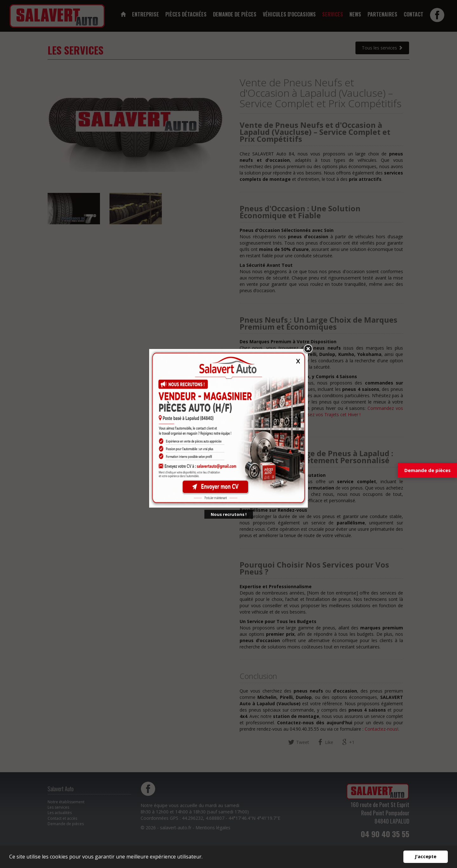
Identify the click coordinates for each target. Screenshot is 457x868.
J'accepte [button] (426, 856)
